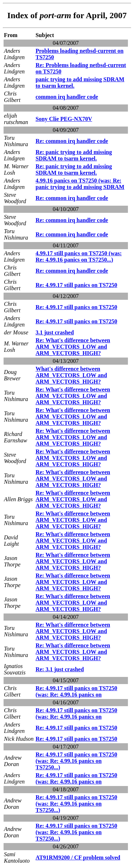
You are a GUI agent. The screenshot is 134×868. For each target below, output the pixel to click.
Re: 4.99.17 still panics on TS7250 (76, 285)
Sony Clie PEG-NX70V (64, 119)
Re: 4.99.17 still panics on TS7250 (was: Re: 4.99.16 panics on (76, 691)
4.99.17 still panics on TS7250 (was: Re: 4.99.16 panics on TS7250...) (78, 256)
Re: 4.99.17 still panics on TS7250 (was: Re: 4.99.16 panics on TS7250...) (76, 761)
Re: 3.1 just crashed (59, 669)
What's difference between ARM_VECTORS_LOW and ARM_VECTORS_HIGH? (71, 375)
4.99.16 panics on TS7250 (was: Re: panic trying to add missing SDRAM (80, 184)
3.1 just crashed (54, 332)
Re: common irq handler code (72, 141)
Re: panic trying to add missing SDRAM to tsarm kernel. (74, 155)
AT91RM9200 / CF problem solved (78, 857)
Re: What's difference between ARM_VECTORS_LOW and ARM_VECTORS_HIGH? (73, 347)
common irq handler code (67, 97)
